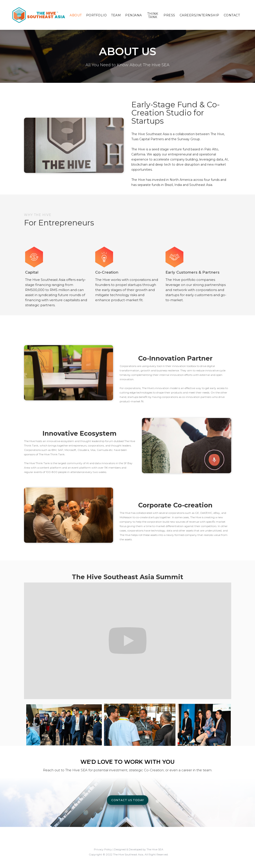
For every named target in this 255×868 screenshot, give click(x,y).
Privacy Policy (103, 849)
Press (169, 15)
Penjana (134, 15)
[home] (39, 15)
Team (116, 15)
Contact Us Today (128, 800)
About (76, 15)
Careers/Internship (199, 15)
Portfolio (97, 15)
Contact (232, 15)
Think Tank (153, 15)
